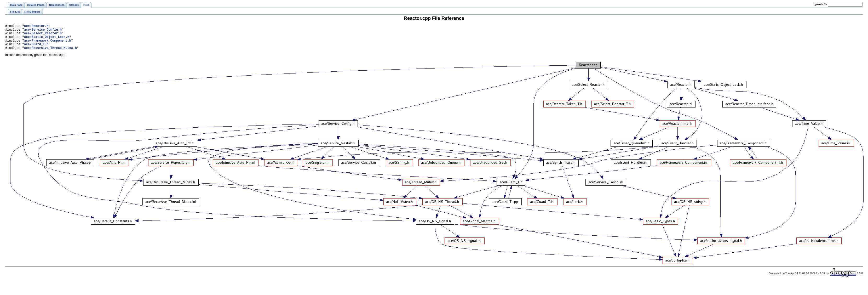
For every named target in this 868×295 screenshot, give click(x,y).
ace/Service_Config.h (43, 31)
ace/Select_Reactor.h (43, 35)
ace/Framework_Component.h (48, 44)
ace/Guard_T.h (36, 49)
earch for (821, 4)
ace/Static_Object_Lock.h (47, 40)
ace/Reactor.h (36, 27)
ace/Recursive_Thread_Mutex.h (50, 53)
